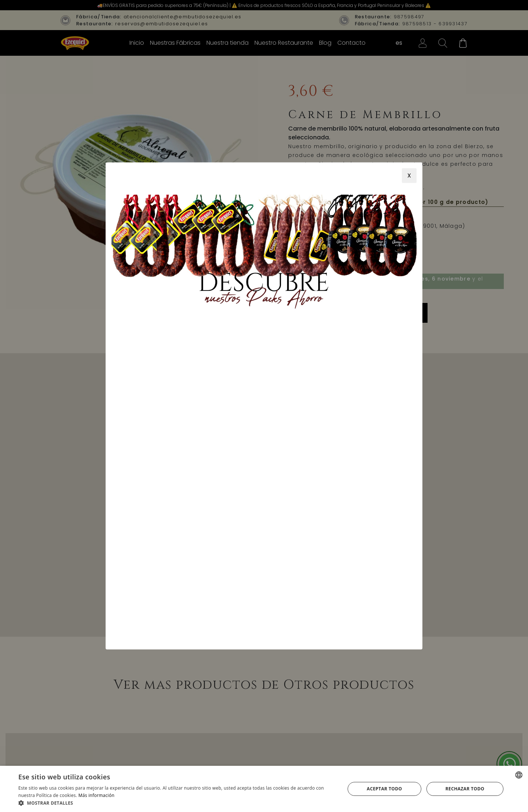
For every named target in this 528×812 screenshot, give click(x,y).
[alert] (264, 789)
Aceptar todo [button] (384, 789)
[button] (177, 803)
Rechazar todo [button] (465, 789)
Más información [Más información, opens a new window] (96, 795)
